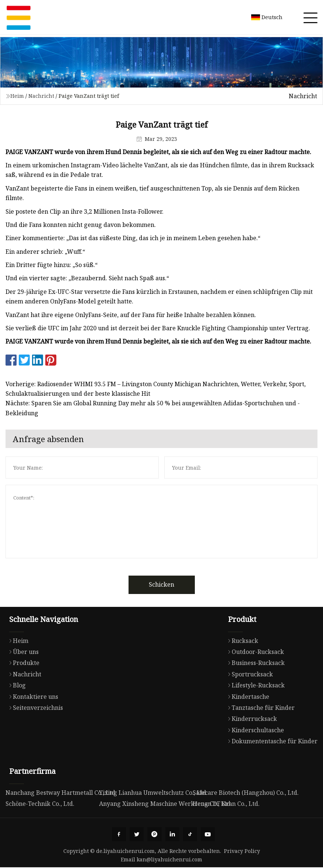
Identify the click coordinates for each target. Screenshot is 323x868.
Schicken (161, 584)
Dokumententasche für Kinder (271, 741)
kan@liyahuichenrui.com (169, 860)
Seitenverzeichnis (34, 708)
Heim (17, 96)
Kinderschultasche (254, 730)
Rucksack (241, 641)
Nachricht (41, 96)
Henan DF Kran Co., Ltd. (226, 804)
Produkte (22, 663)
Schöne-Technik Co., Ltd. (40, 804)
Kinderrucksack (251, 719)
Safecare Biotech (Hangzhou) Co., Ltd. (246, 793)
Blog (16, 685)
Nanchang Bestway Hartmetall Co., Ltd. (61, 793)
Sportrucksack (249, 674)
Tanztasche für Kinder (259, 708)
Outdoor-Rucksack (254, 652)
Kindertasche (247, 697)
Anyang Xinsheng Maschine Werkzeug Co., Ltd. (166, 804)
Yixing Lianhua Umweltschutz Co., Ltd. (153, 793)
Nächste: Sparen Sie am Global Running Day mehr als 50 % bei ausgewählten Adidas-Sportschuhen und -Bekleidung (153, 408)
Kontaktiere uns (32, 697)
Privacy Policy (242, 852)
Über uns (22, 652)
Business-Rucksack (254, 663)
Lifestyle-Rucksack (254, 685)
